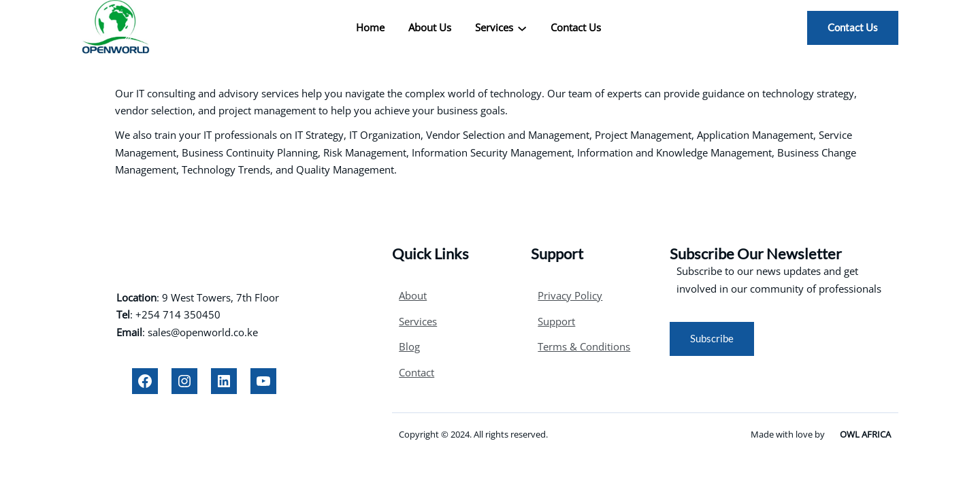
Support (556, 321)
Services (418, 321)
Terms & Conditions (584, 346)
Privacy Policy (570, 295)
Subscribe (712, 338)
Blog (409, 346)
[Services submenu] (522, 28)
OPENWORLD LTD (205, 248)
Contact (416, 372)
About (413, 295)
